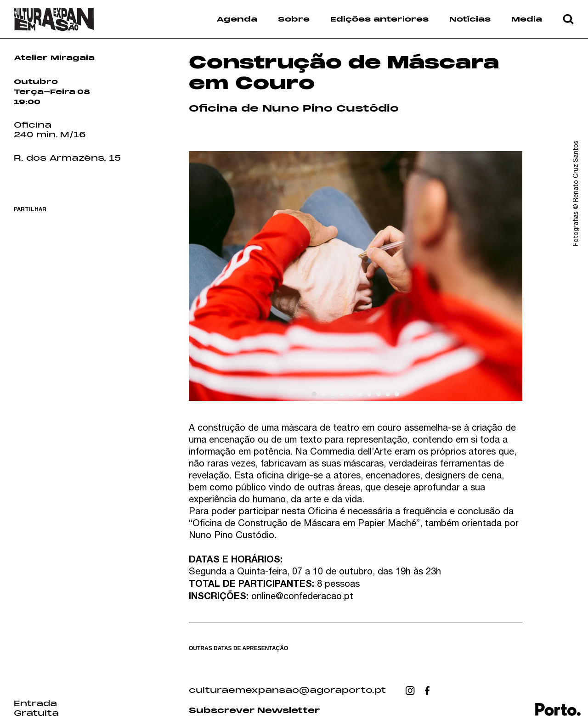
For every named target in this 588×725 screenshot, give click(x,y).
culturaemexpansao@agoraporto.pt (287, 691)
